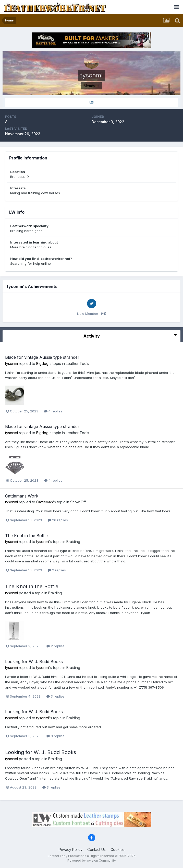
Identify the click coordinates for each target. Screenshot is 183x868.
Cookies (118, 849)
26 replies (58, 520)
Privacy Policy (71, 849)
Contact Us (96, 849)
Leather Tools (77, 363)
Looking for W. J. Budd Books (34, 662)
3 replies (56, 696)
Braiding (73, 542)
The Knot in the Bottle (26, 536)
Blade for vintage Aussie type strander (42, 357)
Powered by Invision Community (92, 860)
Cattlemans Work (22, 496)
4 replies (53, 411)
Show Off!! (79, 502)
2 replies (57, 570)
